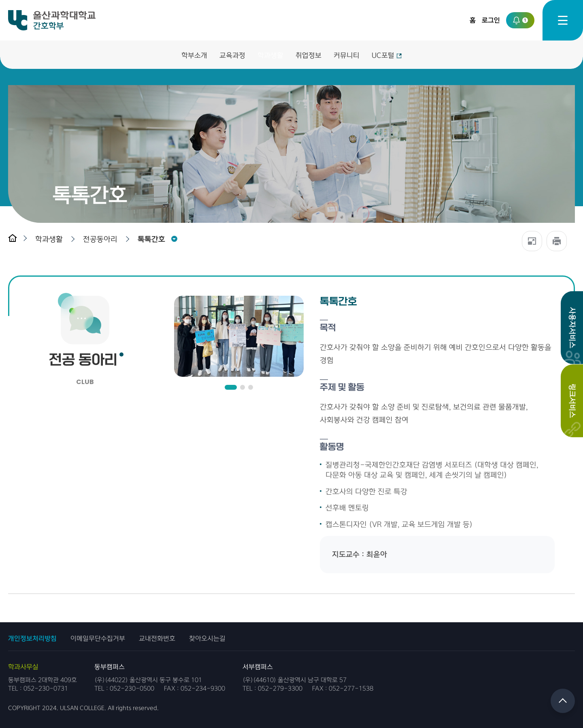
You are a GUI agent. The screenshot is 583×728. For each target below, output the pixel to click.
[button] (51, 239)
